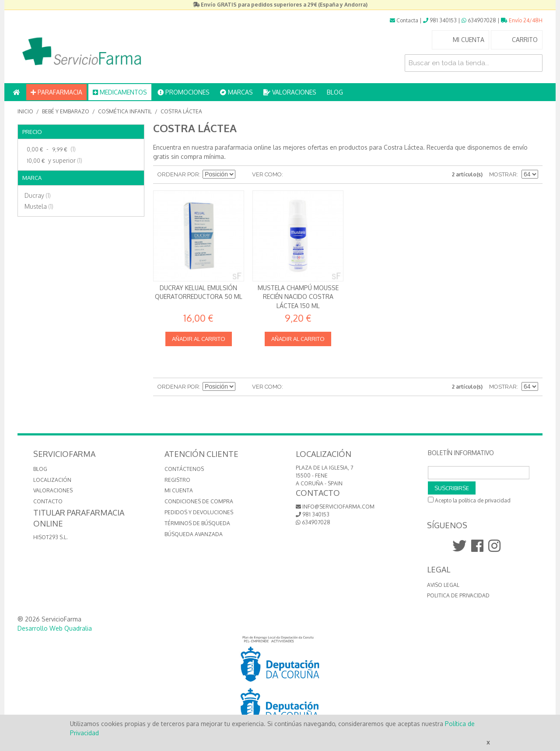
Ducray (38, 195)
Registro (177, 480)
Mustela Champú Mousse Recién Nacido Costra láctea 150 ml (298, 297)
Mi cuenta (179, 490)
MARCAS (236, 92)
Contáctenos (184, 469)
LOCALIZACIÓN (52, 480)
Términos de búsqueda (197, 523)
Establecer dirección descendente (243, 175)
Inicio (25, 111)
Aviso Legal (443, 585)
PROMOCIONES (184, 92)
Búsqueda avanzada (194, 534)
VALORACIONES (290, 92)
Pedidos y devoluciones (199, 512)
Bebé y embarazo (66, 111)
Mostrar (503, 174)
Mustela (39, 206)
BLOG (335, 92)
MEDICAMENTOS (120, 92)
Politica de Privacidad (458, 595)
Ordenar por (178, 174)
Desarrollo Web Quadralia (55, 628)
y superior (53, 161)
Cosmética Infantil (125, 111)
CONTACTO (48, 501)
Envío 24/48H (522, 20)
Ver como (267, 174)
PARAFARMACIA (56, 92)
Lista (307, 175)
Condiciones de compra (199, 501)
